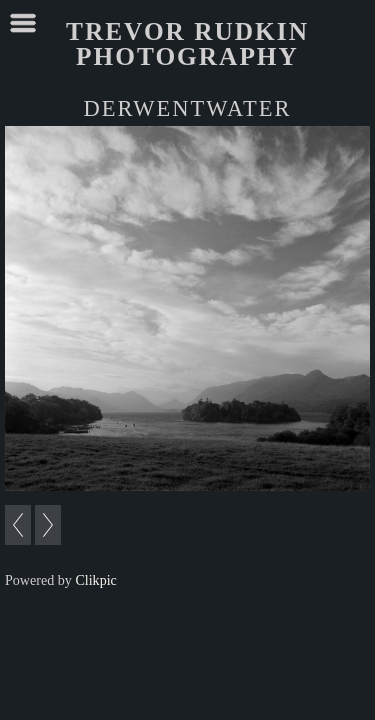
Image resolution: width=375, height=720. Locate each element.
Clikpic (95, 580)
